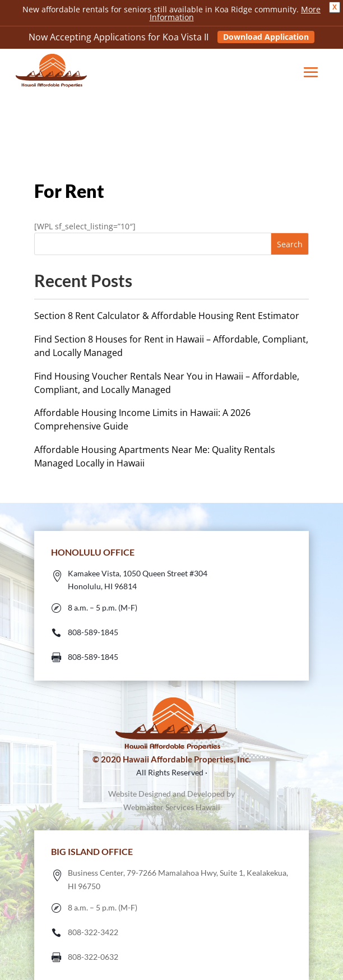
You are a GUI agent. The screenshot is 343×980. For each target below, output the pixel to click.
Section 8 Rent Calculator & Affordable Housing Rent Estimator (167, 316)
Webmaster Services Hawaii (172, 807)
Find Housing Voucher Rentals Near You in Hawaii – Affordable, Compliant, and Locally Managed (167, 383)
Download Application (266, 37)
